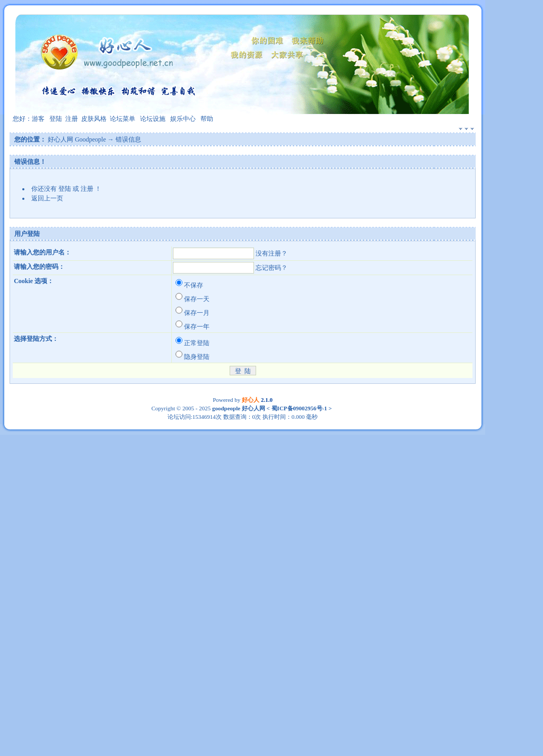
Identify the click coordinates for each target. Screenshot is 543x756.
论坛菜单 (122, 119)
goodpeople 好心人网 (239, 408)
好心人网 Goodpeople (77, 139)
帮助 (207, 119)
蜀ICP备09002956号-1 (299, 408)
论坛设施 (153, 119)
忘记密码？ (271, 268)
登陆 (56, 119)
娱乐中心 (183, 119)
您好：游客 (29, 119)
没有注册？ (271, 253)
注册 (72, 119)
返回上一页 (47, 198)
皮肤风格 (94, 119)
